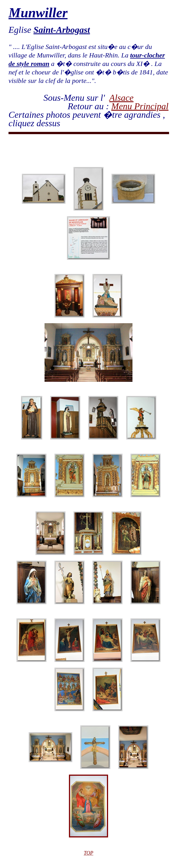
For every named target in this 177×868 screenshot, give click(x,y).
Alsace (121, 98)
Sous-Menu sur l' (76, 98)
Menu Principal (140, 106)
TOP (88, 853)
